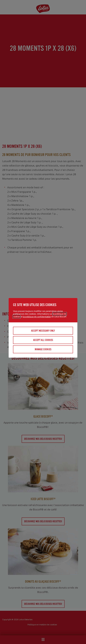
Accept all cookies (43, 340)
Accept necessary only (43, 331)
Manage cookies (43, 349)
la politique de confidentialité (37, 317)
